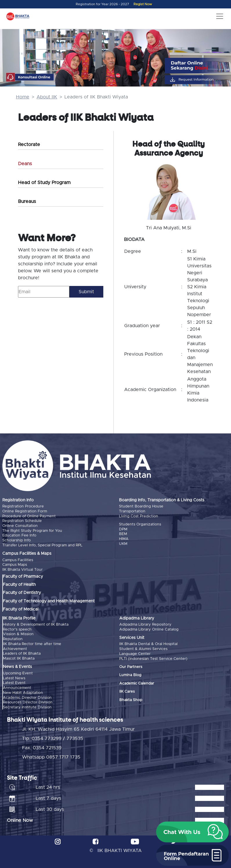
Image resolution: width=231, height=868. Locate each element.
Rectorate (29, 145)
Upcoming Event (18, 672)
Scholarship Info (17, 540)
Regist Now (143, 4)
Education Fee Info (19, 535)
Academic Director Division (27, 695)
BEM (123, 534)
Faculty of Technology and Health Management (49, 600)
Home (23, 97)
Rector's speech (17, 628)
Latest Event (14, 681)
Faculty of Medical (21, 608)
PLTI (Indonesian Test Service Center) (153, 657)
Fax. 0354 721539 (42, 745)
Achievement (15, 647)
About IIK (47, 97)
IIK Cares (127, 690)
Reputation (13, 638)
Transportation (132, 511)
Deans (25, 164)
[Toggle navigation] (220, 16)
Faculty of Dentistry (22, 592)
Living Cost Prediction (139, 516)
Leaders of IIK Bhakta (22, 652)
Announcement (17, 686)
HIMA (124, 538)
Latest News (14, 676)
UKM (123, 543)
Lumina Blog (130, 674)
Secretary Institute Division (27, 705)
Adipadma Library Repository (145, 623)
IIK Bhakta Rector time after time (32, 643)
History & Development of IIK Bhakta (36, 623)
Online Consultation (20, 526)
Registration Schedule (22, 521)
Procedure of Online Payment (29, 516)
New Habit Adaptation (23, 691)
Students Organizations (140, 524)
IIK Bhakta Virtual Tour (22, 569)
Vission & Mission (18, 633)
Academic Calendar (137, 682)
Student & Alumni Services (143, 648)
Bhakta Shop (131, 699)
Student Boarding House (141, 506)
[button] (192, 832)
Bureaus (27, 201)
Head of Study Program (44, 183)
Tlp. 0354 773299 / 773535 (53, 736)
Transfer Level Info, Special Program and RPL (42, 544)
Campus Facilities (18, 559)
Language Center (135, 652)
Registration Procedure (23, 506)
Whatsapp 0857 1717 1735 (51, 755)
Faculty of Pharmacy (23, 575)
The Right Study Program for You (32, 530)
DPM (123, 529)
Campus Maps (15, 564)
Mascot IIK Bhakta (19, 657)
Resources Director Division (28, 700)
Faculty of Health (19, 584)
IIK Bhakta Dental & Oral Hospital (148, 643)
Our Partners (131, 666)
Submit (86, 292)
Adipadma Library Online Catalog (149, 628)
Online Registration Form (25, 511)
